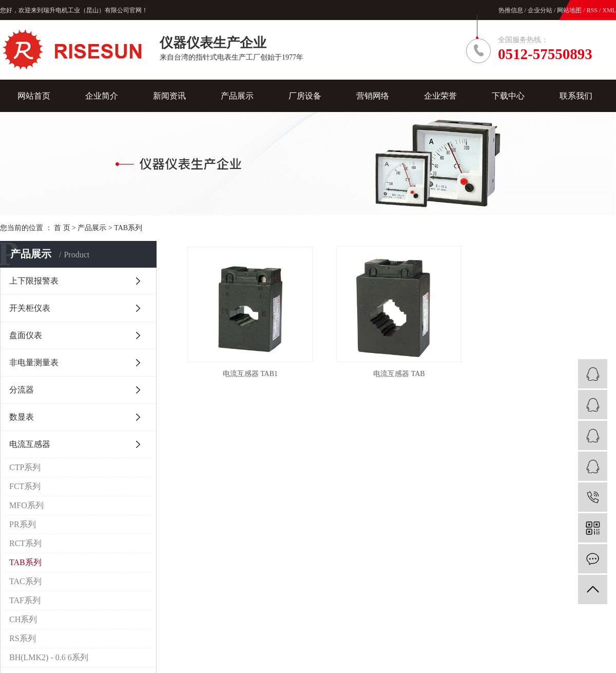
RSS (592, 10)
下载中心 (508, 96)
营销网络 (373, 96)
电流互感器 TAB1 (250, 374)
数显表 (22, 417)
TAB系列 (128, 228)
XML (609, 10)
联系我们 (576, 96)
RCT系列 (25, 543)
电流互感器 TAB (399, 374)
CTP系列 (25, 467)
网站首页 (34, 96)
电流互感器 (30, 444)
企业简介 (102, 96)
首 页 (62, 228)
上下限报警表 (34, 281)
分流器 (22, 390)
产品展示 (237, 96)
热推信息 (511, 10)
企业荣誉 (440, 96)
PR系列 (23, 524)
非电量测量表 (34, 362)
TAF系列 (25, 600)
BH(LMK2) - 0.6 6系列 (49, 657)
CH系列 (23, 619)
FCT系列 (25, 486)
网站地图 (570, 10)
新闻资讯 (169, 96)
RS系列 (23, 638)
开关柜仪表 (30, 308)
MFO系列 (26, 505)
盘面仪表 (26, 335)
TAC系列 (25, 581)
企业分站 (540, 10)
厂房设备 (305, 96)
